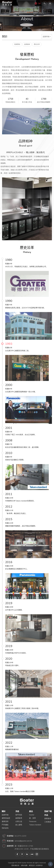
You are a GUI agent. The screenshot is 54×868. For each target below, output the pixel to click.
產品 (31, 811)
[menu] (50, 3)
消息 (17, 811)
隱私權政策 (15, 865)
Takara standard (35, 825)
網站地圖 (24, 865)
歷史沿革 (37, 44)
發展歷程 (17, 44)
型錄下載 (48, 811)
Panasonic (33, 821)
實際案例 (48, 819)
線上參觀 (19, 825)
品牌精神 (27, 44)
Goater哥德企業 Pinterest (22, 854)
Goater (32, 815)
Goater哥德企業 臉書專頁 (17, 854)
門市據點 (5, 825)
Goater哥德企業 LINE (32, 854)
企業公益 (19, 821)
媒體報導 (19, 818)
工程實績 (48, 822)
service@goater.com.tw (23, 841)
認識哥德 (5, 815)
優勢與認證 (6, 818)
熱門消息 (19, 815)
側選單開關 (50, 864)
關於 (4, 811)
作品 (46, 815)
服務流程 (5, 821)
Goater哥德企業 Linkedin (27, 854)
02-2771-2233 (20, 836)
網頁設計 (32, 865)
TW (39, 3)
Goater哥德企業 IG (37, 854)
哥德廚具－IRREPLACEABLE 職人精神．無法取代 (7, 3)
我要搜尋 (45, 3)
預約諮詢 (5, 828)
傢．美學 (32, 818)
